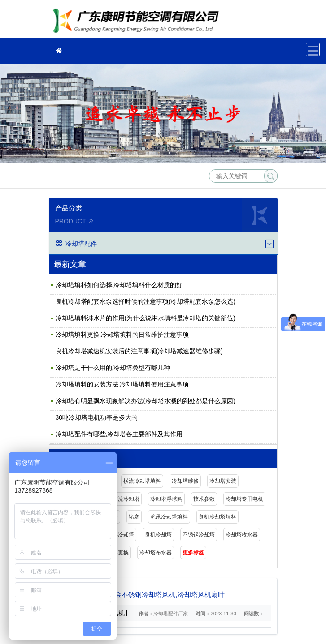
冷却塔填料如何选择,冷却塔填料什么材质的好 (119, 285)
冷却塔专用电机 (244, 499)
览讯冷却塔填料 (169, 517)
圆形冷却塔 (121, 535)
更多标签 (193, 553)
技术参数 (204, 499)
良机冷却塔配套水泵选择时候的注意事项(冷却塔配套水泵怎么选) (146, 301)
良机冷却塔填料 (217, 517)
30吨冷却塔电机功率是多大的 (97, 417)
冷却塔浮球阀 (166, 499)
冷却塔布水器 (156, 553)
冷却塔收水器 (242, 535)
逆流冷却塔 (126, 499)
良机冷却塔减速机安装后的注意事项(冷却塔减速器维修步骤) (139, 351)
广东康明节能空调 (139, 22)
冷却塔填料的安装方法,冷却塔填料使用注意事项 (122, 384)
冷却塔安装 (223, 481)
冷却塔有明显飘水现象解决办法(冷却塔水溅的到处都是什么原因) (146, 401)
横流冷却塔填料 (142, 481)
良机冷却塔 (158, 535)
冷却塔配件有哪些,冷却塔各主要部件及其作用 (119, 434)
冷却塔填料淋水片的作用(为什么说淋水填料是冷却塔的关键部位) (146, 318)
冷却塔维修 (185, 481)
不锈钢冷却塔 (199, 535)
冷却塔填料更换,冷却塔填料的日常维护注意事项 (122, 335)
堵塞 (134, 517)
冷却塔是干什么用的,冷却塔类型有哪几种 (113, 368)
